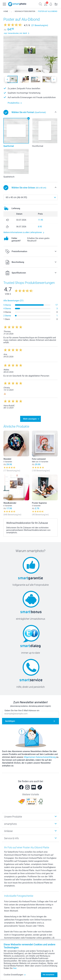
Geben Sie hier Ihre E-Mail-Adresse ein (22, 711)
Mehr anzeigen (30, 419)
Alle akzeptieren (48, 975)
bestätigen (10, 721)
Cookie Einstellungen (15, 975)
